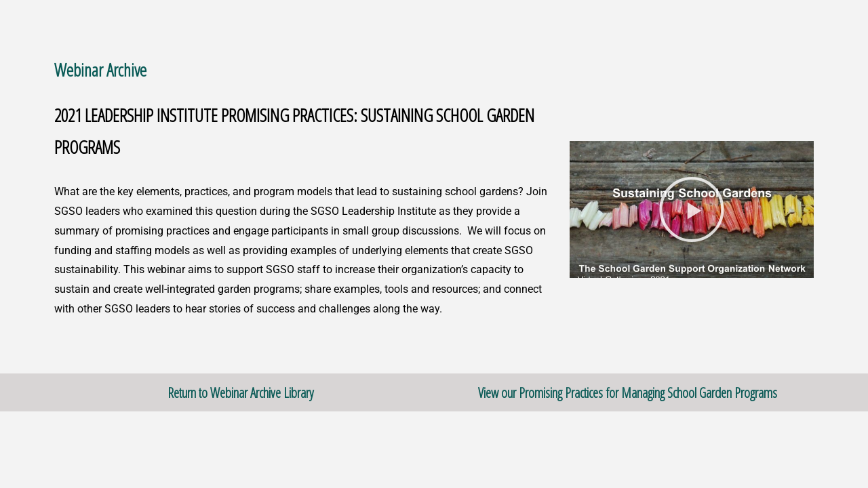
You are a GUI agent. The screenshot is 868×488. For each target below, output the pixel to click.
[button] (692, 209)
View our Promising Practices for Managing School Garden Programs (628, 392)
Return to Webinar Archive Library (241, 392)
